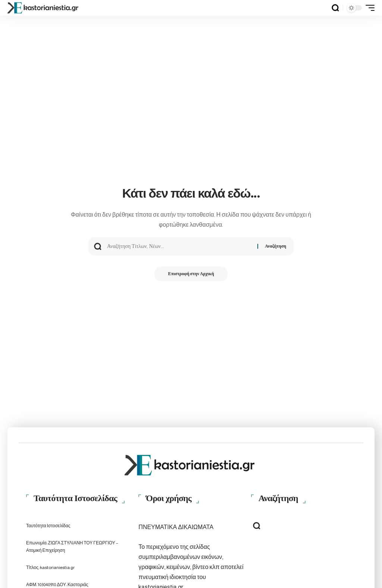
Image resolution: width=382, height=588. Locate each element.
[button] (335, 8)
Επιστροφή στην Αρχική (191, 274)
